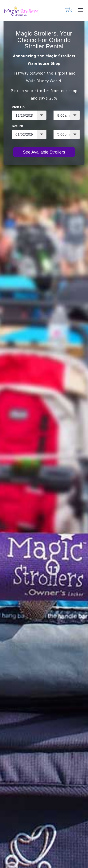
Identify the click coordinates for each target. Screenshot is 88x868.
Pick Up (18, 107)
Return (17, 126)
